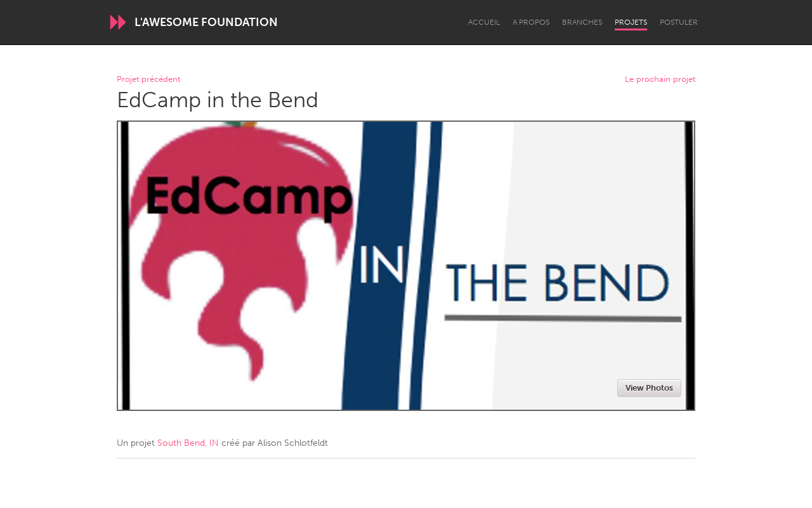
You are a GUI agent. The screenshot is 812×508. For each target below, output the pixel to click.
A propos (531, 22)
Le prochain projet (660, 80)
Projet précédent (148, 80)
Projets (631, 22)
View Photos (649, 388)
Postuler (679, 22)
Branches (582, 22)
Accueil (484, 22)
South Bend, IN (188, 443)
